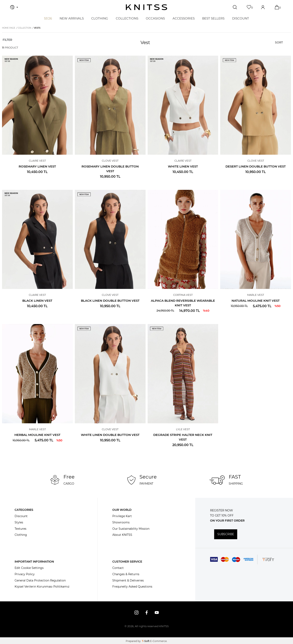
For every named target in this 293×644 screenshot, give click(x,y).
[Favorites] (249, 7)
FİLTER (7, 40)
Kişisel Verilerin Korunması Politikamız (42, 587)
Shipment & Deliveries (128, 580)
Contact (118, 568)
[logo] (146, 7)
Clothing (21, 535)
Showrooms (121, 522)
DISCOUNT (241, 18)
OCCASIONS (155, 18)
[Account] (263, 7)
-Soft (146, 641)
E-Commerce (158, 641)
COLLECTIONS (127, 18)
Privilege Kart (122, 516)
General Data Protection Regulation (40, 580)
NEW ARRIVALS (72, 18)
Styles (19, 522)
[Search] (235, 7)
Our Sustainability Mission (131, 529)
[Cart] (277, 7)
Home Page (9, 28)
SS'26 (48, 18)
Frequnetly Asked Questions (132, 587)
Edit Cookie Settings (29, 568)
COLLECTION (25, 28)
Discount (21, 516)
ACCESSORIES (184, 18)
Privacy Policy (25, 574)
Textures (20, 529)
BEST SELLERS (213, 18)
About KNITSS (122, 535)
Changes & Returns (126, 574)
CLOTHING (100, 18)
